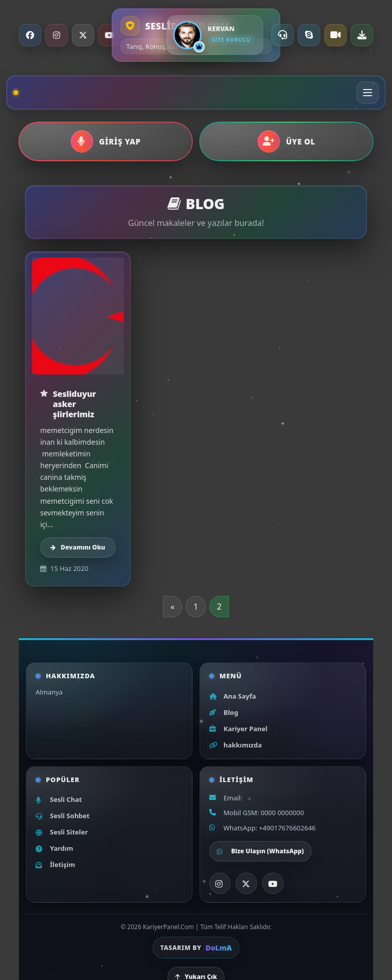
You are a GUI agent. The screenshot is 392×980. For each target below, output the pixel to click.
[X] (246, 883)
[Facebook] (30, 35)
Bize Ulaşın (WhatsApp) (260, 851)
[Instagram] (57, 35)
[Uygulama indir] (362, 35)
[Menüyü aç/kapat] (368, 93)
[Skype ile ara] (309, 35)
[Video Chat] (335, 35)
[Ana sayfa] (18, 93)
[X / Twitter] (83, 35)
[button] (106, 141)
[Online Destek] (283, 35)
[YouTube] (109, 35)
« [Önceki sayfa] (173, 607)
